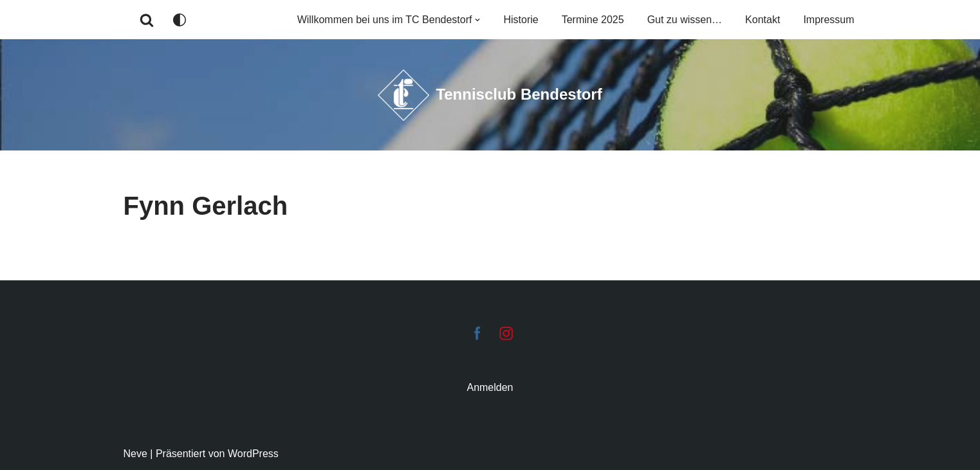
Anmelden (490, 387)
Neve (135, 454)
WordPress (253, 454)
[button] (477, 20)
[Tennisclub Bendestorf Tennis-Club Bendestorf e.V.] (490, 95)
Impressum (828, 20)
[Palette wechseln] (180, 20)
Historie (521, 20)
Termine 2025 (593, 20)
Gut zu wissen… (685, 20)
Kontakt (763, 20)
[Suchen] (147, 20)
